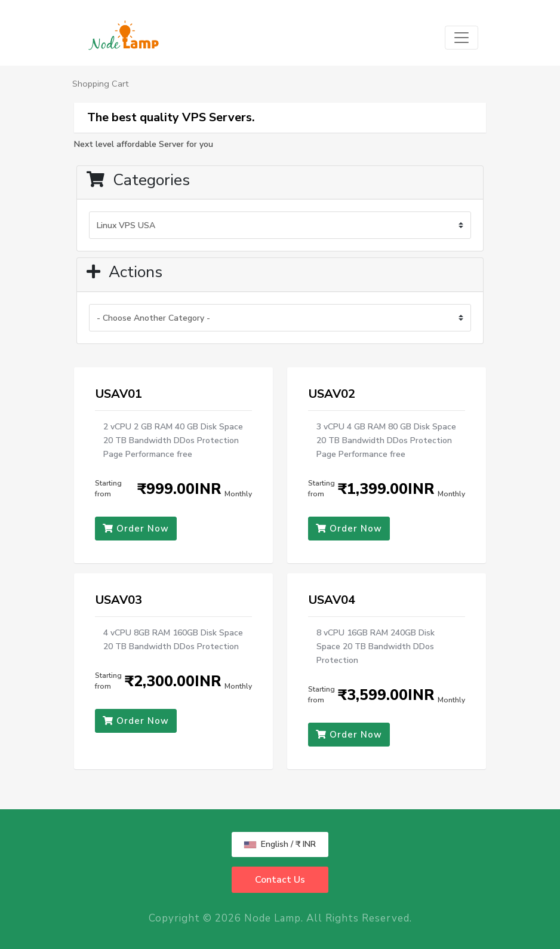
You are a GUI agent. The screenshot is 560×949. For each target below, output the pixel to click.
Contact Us (280, 880)
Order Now (136, 529)
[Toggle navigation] (461, 38)
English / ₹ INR (280, 844)
